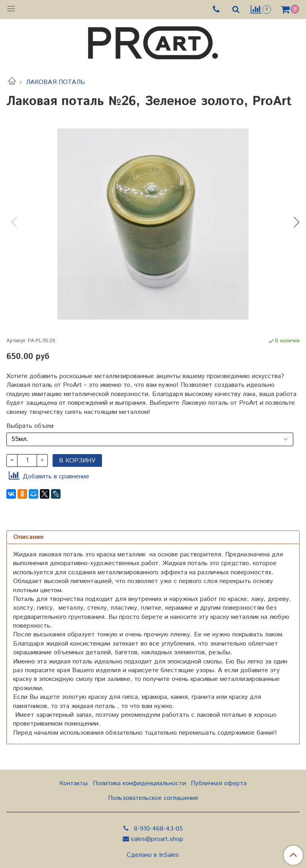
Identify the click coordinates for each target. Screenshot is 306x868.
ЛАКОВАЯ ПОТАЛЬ (55, 82)
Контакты (74, 783)
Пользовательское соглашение (153, 798)
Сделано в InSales (153, 855)
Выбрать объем (30, 426)
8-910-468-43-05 (157, 829)
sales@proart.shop (157, 839)
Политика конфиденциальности (139, 783)
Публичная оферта (219, 783)
